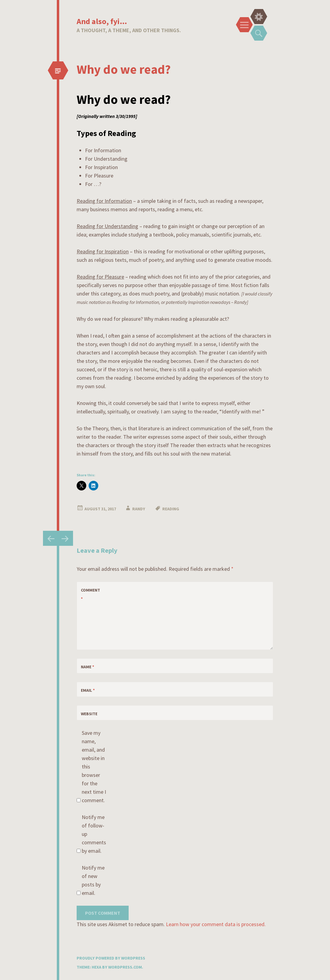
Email (88, 690)
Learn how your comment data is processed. (216, 924)
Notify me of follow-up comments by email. (94, 834)
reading (171, 509)
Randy (139, 509)
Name (87, 667)
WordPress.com (125, 967)
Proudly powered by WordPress (111, 958)
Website (89, 714)
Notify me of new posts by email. (93, 880)
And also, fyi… (102, 21)
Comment (90, 594)
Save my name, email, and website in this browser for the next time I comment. (94, 767)
